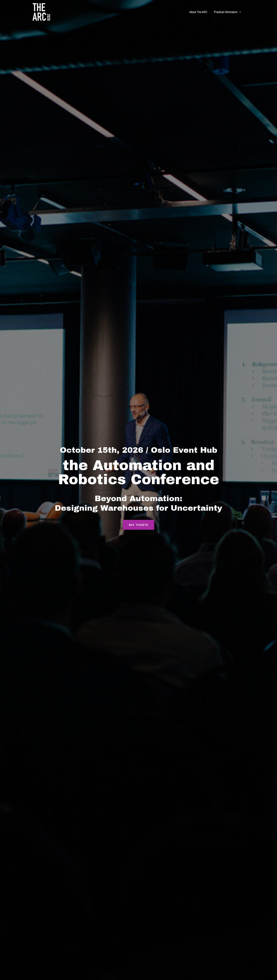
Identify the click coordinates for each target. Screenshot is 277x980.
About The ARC (199, 12)
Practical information (228, 12)
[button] (239, 12)
